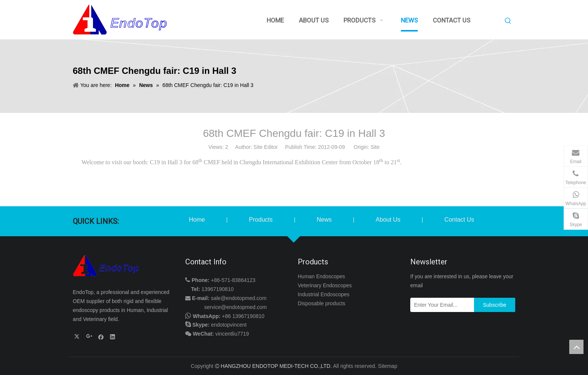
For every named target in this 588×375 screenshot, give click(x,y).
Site (375, 147)
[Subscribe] (495, 305)
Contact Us (459, 220)
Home (197, 220)
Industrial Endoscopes (324, 294)
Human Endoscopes (321, 276)
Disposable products (322, 303)
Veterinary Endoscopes (325, 285)
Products (261, 220)
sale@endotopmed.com (238, 298)
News (324, 220)
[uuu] (106, 266)
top (576, 347)
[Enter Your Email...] (440, 305)
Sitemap (388, 366)
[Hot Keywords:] (508, 21)
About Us (388, 220)
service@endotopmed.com (236, 307)
